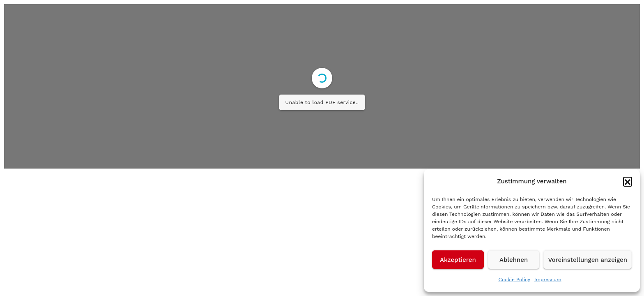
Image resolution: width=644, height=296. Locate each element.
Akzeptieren (458, 260)
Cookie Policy (514, 280)
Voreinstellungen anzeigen (588, 260)
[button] (628, 181)
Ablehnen (514, 260)
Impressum (548, 280)
